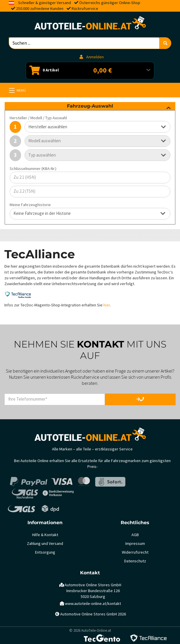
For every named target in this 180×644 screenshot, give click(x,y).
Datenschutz (135, 561)
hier (107, 305)
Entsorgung (45, 552)
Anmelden (92, 57)
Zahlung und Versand (45, 544)
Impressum (135, 544)
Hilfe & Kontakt (45, 535)
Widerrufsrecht (135, 552)
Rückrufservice (85, 9)
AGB (135, 535)
